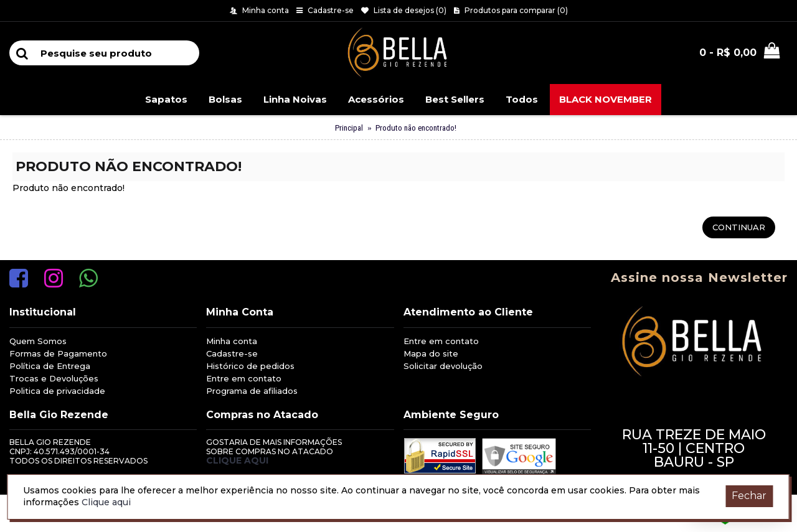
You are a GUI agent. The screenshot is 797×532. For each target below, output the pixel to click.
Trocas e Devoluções (54, 378)
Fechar (749, 496)
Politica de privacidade (57, 391)
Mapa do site (431, 353)
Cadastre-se (232, 353)
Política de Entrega (50, 366)
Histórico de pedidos (250, 366)
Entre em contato (244, 378)
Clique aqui (237, 460)
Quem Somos (38, 341)
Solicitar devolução (443, 366)
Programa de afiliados (252, 391)
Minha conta (232, 341)
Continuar (739, 227)
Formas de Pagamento (58, 353)
